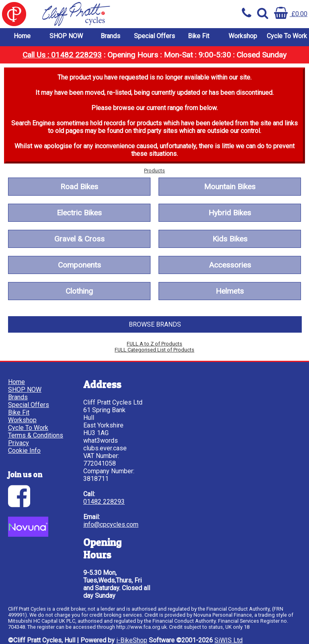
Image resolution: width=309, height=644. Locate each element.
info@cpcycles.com (111, 524)
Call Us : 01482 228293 (62, 55)
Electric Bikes (79, 213)
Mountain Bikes (230, 187)
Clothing (79, 291)
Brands (110, 36)
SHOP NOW (66, 36)
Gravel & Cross (79, 239)
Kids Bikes (230, 239)
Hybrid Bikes (230, 213)
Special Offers (154, 36)
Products (154, 171)
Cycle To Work (287, 36)
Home (22, 36)
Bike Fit (199, 36)
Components (79, 265)
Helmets (230, 291)
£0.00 (291, 14)
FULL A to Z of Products (154, 344)
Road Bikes (79, 187)
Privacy (19, 443)
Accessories (230, 265)
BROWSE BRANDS (155, 324)
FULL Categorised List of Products (154, 350)
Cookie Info (24, 451)
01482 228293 (104, 502)
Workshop (243, 36)
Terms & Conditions (36, 435)
